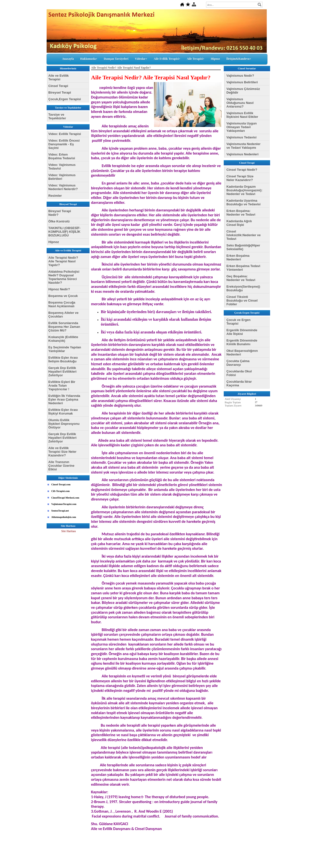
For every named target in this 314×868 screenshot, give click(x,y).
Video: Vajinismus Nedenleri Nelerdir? (63, 187)
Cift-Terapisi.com (60, 491)
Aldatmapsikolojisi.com (64, 517)
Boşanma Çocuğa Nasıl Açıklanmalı (62, 304)
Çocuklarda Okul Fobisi (239, 373)
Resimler (55, 196)
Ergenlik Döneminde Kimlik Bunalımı (242, 342)
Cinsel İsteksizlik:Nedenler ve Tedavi (243, 235)
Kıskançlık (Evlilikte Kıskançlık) (63, 339)
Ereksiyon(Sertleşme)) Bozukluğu (243, 288)
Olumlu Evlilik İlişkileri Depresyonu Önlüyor (64, 424)
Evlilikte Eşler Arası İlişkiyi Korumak (63, 412)
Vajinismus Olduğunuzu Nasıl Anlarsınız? (240, 103)
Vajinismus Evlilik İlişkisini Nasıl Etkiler (242, 115)
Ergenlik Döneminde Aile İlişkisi (242, 332)
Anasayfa (68, 59)
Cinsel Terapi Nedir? (242, 170)
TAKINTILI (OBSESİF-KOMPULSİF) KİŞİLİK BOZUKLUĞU (64, 232)
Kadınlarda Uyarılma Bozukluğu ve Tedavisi (243, 202)
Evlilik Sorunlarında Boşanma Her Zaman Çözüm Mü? (64, 327)
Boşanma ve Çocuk (63, 296)
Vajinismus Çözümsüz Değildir (243, 91)
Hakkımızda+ (89, 59)
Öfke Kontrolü (59, 221)
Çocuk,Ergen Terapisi (65, 99)
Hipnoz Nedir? (59, 289)
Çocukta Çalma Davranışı (238, 363)
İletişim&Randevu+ (239, 59)
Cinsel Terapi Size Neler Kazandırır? (240, 178)
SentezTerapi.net (60, 511)
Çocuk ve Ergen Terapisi (238, 322)
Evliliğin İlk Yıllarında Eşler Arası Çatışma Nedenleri (64, 399)
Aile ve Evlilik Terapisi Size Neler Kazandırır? (62, 452)
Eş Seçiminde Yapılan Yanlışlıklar (65, 349)
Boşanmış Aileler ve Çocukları (63, 315)
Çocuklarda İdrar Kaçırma (239, 383)
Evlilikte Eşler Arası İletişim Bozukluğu (63, 359)
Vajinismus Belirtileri (242, 82)
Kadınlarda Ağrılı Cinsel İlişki (239, 223)
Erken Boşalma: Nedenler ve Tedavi (241, 213)
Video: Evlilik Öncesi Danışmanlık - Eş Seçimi (64, 144)
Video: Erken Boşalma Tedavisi (62, 156)
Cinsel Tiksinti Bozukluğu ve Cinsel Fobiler (242, 300)
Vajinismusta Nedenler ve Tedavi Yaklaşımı (243, 146)
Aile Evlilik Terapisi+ (167, 59)
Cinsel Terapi (58, 86)
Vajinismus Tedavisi (242, 137)
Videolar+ (141, 59)
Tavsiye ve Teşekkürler (57, 116)
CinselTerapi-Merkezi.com (65, 498)
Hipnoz (215, 59)
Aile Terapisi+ (196, 59)
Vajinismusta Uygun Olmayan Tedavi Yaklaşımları (242, 127)
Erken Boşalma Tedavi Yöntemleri (243, 268)
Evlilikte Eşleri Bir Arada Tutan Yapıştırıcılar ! (62, 385)
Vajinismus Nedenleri (242, 154)
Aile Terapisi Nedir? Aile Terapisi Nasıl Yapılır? (63, 261)
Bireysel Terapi (60, 92)
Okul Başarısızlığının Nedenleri (242, 353)
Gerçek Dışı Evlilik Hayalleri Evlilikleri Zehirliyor (62, 372)
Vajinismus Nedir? (240, 76)
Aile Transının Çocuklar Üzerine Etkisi (61, 466)
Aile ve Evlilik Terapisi (59, 77)
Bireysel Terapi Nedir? (60, 213)
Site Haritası (69, 531)
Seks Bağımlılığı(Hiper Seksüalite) (243, 247)
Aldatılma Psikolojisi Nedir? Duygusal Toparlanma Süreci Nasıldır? (64, 277)
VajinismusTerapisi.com (64, 504)
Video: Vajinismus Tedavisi (62, 167)
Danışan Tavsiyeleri (116, 59)
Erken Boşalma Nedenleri (238, 257)
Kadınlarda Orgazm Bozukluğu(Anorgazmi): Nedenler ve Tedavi (244, 190)
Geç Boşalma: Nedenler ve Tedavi (241, 278)
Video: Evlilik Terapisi (65, 134)
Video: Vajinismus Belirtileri (62, 177)
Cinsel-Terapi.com (61, 484)
